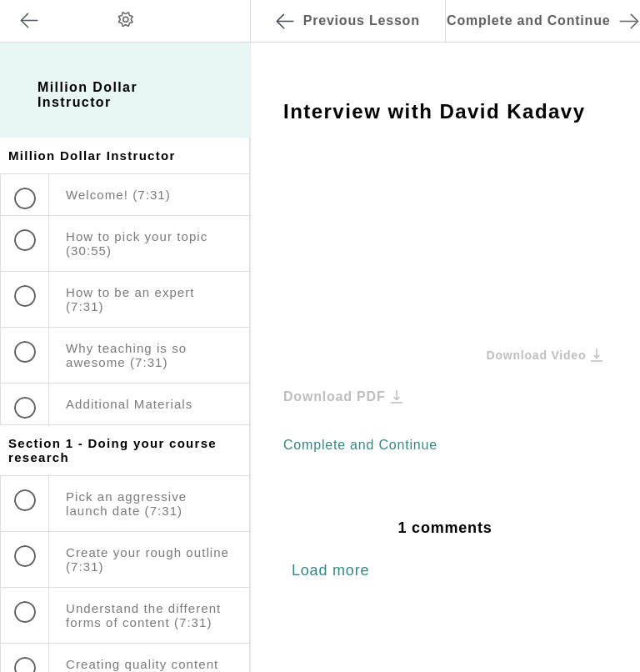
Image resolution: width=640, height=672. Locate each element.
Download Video (545, 355)
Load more (330, 570)
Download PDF (343, 396)
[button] (221, 8)
